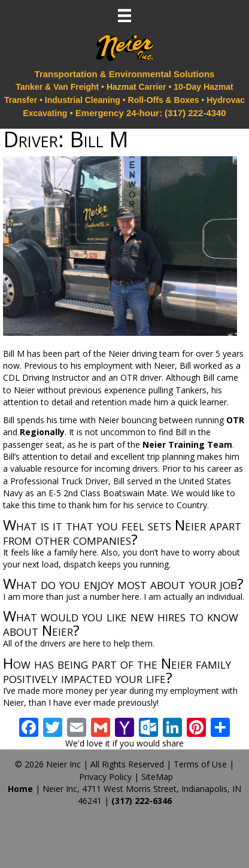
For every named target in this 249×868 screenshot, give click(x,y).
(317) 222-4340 (195, 113)
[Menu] (124, 16)
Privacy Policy (105, 777)
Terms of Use (200, 764)
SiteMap (157, 777)
